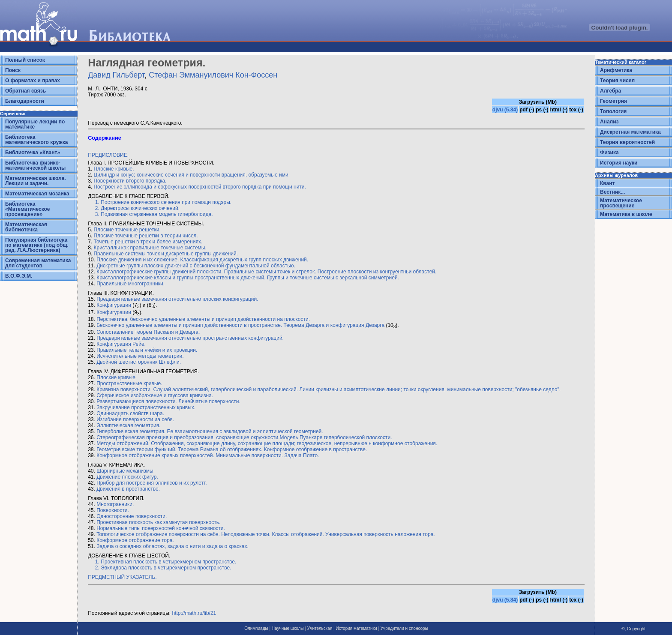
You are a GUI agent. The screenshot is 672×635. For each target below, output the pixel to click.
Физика (609, 153)
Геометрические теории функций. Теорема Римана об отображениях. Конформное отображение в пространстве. (232, 449)
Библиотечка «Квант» (33, 153)
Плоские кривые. (114, 169)
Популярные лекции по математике (35, 124)
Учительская (320, 628)
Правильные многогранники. (130, 284)
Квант (607, 183)
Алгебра (610, 91)
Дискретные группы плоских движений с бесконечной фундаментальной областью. (196, 266)
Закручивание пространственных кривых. (146, 407)
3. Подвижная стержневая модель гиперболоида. (154, 214)
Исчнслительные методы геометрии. (140, 356)
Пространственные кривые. (129, 383)
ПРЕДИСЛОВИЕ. (108, 155)
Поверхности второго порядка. (130, 181)
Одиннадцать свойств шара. (130, 413)
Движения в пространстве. (128, 489)
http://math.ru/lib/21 (194, 613)
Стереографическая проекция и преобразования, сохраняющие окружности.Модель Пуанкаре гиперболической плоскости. (244, 437)
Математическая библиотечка (26, 227)
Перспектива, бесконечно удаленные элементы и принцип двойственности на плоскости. (203, 319)
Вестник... (612, 192)
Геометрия (613, 101)
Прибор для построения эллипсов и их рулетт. (151, 483)
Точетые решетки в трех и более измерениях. (148, 242)
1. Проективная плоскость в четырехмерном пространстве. (166, 562)
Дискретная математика (630, 132)
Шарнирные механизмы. (126, 471)
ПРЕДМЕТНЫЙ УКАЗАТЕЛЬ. (122, 577)
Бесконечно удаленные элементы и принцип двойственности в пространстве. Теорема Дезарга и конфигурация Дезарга (240, 325)
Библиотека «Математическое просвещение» (28, 209)
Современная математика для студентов (38, 263)
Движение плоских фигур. (127, 477)
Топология (613, 111)
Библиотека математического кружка (36, 140)
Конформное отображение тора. (135, 540)
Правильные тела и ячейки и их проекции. (147, 350)
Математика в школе (626, 214)
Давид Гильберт (116, 75)
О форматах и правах (33, 81)
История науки (619, 163)
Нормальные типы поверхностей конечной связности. (161, 528)
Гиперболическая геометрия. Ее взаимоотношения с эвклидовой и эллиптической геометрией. (210, 431)
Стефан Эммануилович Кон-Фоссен (213, 75)
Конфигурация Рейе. (121, 344)
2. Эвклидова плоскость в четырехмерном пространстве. (163, 568)
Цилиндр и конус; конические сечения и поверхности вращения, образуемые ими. (191, 175)
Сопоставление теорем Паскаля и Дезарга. (148, 332)
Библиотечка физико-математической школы (35, 165)
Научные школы (288, 628)
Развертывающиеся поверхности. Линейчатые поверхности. (168, 401)
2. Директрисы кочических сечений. (137, 208)
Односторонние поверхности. (132, 516)
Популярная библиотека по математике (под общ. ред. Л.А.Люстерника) (37, 245)
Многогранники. (115, 504)
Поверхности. (113, 510)
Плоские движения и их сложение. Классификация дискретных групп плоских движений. (202, 260)
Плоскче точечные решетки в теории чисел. (145, 236)
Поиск (13, 70)
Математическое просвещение (621, 203)
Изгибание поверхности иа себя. (135, 419)
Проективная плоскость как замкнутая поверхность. (158, 522)
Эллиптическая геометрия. (128, 425)
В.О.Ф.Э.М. (19, 276)
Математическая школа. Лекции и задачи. (36, 181)
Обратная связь (25, 91)
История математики (356, 628)
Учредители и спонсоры (404, 628)
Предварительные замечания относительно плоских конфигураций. (177, 299)
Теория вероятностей (627, 142)
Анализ (609, 122)
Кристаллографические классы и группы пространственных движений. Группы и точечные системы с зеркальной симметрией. (248, 278)
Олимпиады (256, 628)
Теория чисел (617, 81)
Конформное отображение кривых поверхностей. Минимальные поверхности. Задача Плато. (208, 455)
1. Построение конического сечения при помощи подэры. (163, 202)
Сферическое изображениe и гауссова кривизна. (155, 395)
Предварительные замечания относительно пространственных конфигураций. (190, 338)
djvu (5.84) (505, 110)
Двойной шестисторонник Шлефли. (139, 362)
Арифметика (616, 70)
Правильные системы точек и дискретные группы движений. (166, 254)
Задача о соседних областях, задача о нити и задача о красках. (172, 546)
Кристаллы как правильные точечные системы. (150, 248)
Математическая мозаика (37, 194)
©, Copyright (633, 629)
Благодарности (25, 101)
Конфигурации (114, 305)
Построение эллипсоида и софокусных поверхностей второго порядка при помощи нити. (199, 187)
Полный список (25, 60)
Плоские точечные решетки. (127, 230)
